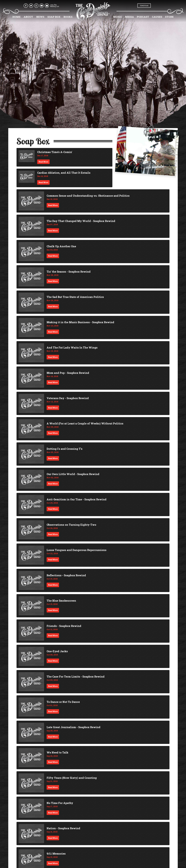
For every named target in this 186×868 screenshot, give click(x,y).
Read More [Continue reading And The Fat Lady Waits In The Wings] (53, 357)
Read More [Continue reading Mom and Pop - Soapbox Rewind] (53, 382)
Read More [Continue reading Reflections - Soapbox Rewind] (53, 585)
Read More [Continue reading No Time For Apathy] (53, 813)
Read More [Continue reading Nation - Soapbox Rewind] (53, 838)
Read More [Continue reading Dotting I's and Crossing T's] (53, 458)
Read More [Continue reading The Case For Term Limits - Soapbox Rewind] (53, 686)
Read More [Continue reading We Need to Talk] (53, 762)
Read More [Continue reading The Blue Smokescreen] (53, 610)
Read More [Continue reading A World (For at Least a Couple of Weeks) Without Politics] (53, 433)
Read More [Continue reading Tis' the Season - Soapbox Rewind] (53, 281)
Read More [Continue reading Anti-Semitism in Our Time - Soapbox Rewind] (53, 509)
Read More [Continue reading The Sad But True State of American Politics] (53, 306)
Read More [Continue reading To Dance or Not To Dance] (53, 711)
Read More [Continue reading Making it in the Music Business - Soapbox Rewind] (53, 332)
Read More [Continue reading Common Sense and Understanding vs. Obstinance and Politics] (53, 205)
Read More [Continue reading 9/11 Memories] (53, 863)
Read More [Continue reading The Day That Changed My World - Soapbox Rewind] (53, 231)
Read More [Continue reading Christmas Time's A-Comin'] (43, 162)
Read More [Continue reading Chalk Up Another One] (53, 256)
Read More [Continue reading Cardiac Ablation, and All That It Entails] (43, 182)
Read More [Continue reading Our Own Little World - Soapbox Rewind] (53, 484)
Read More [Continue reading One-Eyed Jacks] (53, 661)
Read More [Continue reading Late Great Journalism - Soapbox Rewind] (53, 737)
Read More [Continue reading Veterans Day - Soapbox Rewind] (53, 408)
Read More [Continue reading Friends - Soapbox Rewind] (53, 636)
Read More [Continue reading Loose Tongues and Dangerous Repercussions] (53, 560)
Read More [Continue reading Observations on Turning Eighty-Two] (53, 534)
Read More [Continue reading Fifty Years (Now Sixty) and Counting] (53, 787)
